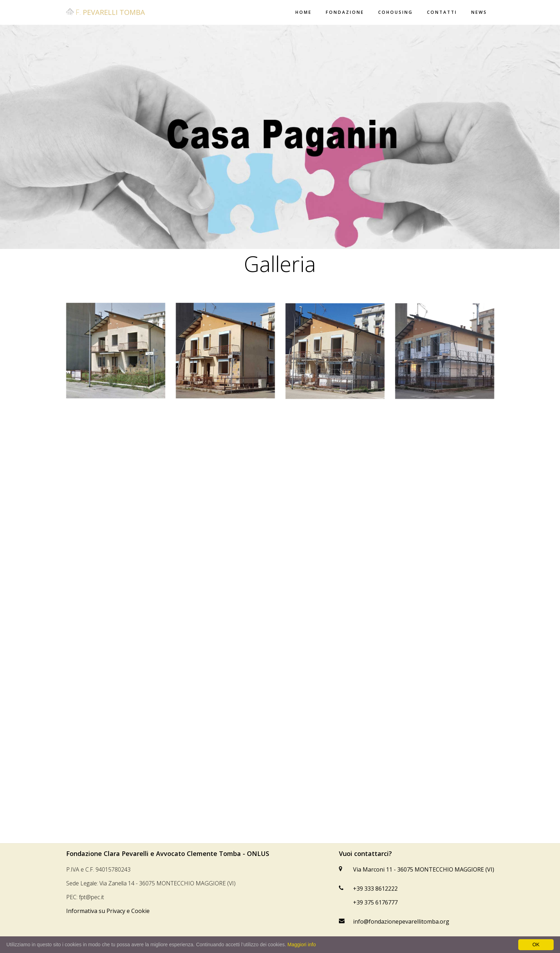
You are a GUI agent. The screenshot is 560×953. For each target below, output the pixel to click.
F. (106, 12)
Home (304, 12)
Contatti (442, 12)
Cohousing (396, 12)
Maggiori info (302, 945)
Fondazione (345, 12)
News (479, 12)
